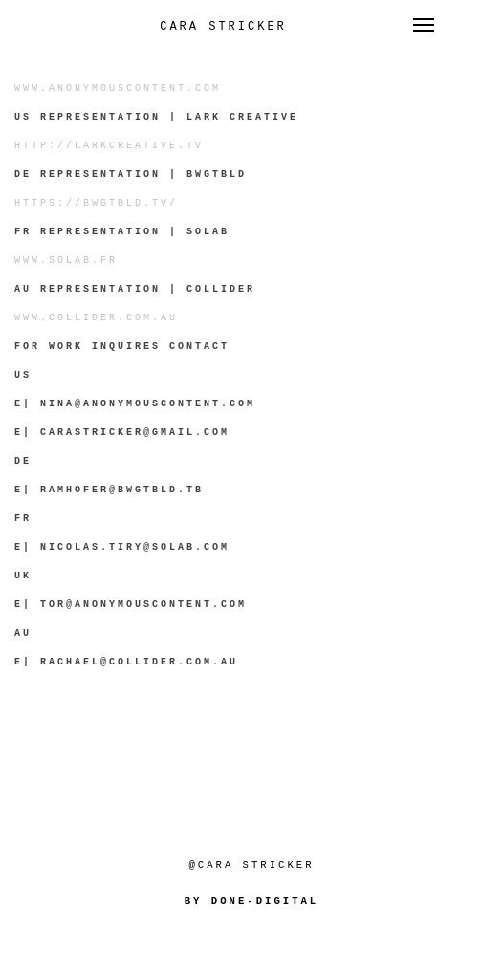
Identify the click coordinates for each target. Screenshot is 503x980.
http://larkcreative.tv (109, 146)
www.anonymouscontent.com (118, 88)
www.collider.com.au (96, 318)
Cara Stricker (223, 27)
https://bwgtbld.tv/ (96, 203)
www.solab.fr (66, 261)
